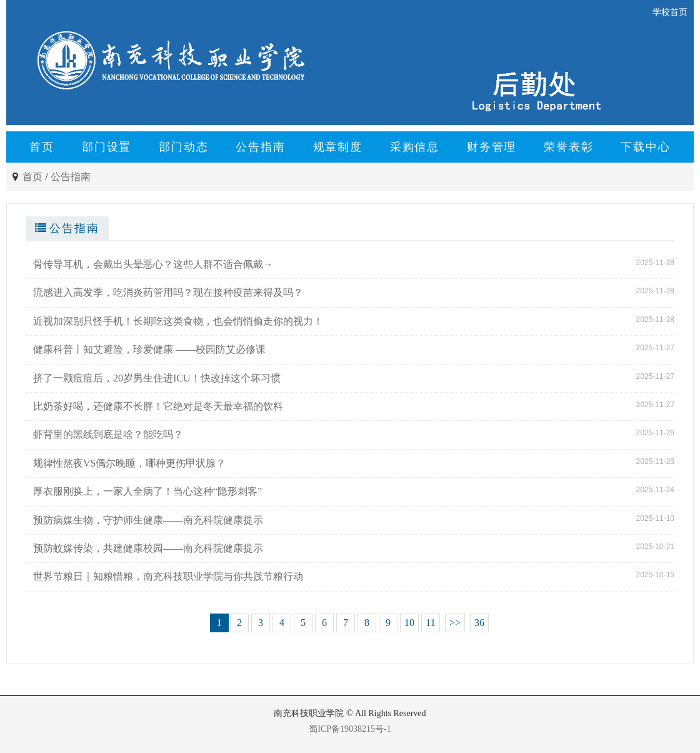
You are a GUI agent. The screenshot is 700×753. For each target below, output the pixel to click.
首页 (42, 147)
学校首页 (670, 12)
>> (455, 623)
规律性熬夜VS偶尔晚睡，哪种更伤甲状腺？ (129, 463)
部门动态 (183, 147)
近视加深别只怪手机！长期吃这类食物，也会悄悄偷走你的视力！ (178, 321)
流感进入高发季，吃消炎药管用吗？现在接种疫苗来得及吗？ (168, 292)
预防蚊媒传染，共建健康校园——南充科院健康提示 (148, 548)
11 (430, 623)
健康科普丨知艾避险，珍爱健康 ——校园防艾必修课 (149, 349)
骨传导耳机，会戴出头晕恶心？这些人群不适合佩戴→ (153, 264)
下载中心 (645, 147)
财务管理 (492, 147)
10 (409, 623)
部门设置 (107, 147)
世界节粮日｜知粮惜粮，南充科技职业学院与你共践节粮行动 (168, 576)
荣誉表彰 (568, 147)
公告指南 (260, 147)
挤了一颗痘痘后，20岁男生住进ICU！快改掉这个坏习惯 (157, 378)
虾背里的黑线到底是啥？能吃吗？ (108, 434)
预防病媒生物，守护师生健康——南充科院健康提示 (148, 520)
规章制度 (338, 147)
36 (479, 623)
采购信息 (415, 147)
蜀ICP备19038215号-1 (350, 729)
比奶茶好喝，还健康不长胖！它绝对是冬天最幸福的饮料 (158, 406)
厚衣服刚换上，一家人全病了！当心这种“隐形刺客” (147, 491)
